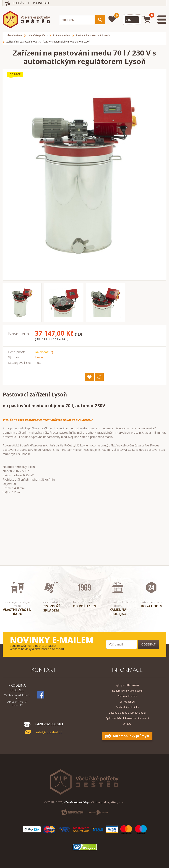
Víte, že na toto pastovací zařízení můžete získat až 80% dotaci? (48, 420)
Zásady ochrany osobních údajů (127, 713)
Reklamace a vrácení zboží (127, 691)
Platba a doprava (127, 696)
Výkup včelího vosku (127, 685)
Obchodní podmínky (127, 707)
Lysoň (39, 357)
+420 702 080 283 (49, 724)
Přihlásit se (22, 3)
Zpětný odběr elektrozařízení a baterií (127, 718)
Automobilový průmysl (131, 736)
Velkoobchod (127, 702)
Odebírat (149, 644)
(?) (51, 352)
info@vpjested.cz (49, 732)
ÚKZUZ (127, 724)
